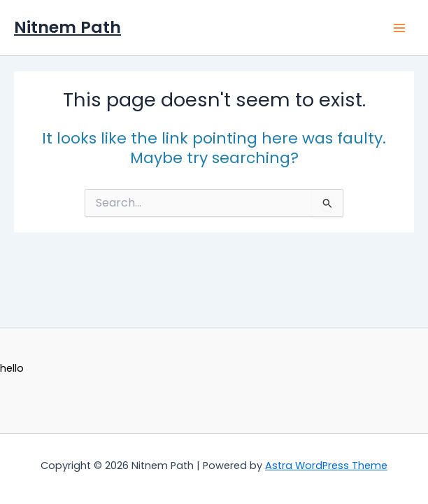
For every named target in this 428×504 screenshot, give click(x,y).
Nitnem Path (67, 27)
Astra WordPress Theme (326, 465)
